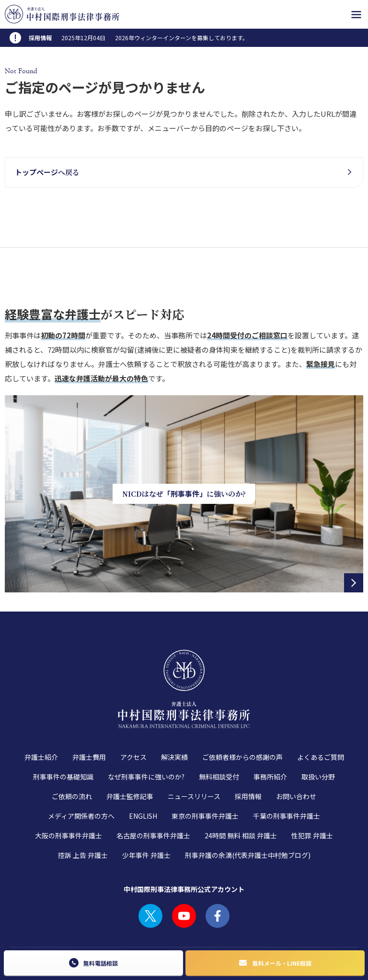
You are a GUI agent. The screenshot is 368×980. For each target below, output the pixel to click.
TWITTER (150, 878)
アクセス (133, 719)
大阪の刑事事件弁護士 (69, 797)
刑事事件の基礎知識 (63, 738)
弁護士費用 (89, 719)
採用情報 (248, 758)
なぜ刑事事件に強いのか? (146, 738)
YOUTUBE (184, 878)
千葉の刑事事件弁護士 (287, 778)
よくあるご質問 (321, 719)
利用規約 (47, 923)
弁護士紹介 (41, 719)
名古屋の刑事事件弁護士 (153, 797)
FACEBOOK (218, 878)
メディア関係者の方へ (81, 778)
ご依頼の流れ (72, 758)
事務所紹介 (270, 738)
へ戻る (47, 172)
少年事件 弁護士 (146, 817)
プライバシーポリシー (97, 923)
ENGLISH (143, 778)
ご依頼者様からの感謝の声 (242, 719)
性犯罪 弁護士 (312, 797)
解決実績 (174, 719)
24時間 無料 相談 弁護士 (241, 797)
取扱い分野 (318, 738)
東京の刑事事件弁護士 (205, 778)
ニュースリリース (194, 758)
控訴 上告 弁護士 (83, 817)
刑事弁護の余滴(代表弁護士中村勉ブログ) (248, 817)
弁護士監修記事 (130, 758)
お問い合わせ (296, 758)
